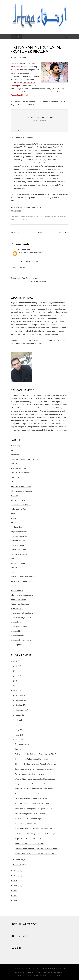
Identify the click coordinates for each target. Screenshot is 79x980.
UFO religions (16, 645)
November (20, 700)
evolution (14, 495)
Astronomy (15, 455)
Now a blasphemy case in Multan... (29, 794)
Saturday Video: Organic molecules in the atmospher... (37, 848)
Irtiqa (37, 969)
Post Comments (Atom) (31, 278)
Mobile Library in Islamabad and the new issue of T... (36, 853)
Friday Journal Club (18, 509)
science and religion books (21, 618)
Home (40, 232)
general (23, 216)
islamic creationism (18, 550)
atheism (14, 464)
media (13, 559)
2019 (15, 661)
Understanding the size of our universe (30, 814)
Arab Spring (15, 446)
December (20, 695)
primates (14, 586)
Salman (14, 395)
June (17, 725)
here (66, 430)
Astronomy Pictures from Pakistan (24, 459)
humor (13, 523)
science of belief (17, 631)
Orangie (40, 344)
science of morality (18, 636)
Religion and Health (18, 599)
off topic (14, 568)
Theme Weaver (34, 972)
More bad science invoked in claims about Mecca (35, 829)
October (19, 705)
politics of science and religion (23, 577)
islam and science (18, 541)
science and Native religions (22, 613)
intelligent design (17, 527)
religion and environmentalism (23, 595)
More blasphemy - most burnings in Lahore (32, 819)
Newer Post (16, 232)
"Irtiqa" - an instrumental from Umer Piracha (36, 49)
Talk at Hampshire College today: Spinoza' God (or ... (36, 834)
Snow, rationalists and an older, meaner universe (34, 769)
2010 (15, 880)
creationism (15, 477)
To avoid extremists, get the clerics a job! (31, 799)
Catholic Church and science (22, 473)
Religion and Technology (20, 604)
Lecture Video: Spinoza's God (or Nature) (31, 759)
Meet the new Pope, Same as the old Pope (32, 804)
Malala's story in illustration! (26, 824)
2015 (15, 681)
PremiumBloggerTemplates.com (46, 975)
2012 (15, 871)
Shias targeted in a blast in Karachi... (30, 843)
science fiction (16, 622)
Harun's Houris (21, 749)
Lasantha (21, 975)
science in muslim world (20, 627)
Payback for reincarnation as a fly (28, 839)
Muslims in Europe (18, 563)
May (17, 730)
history (13, 518)
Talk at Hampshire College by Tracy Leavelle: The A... (36, 754)
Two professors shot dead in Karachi (30, 774)
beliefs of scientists (18, 468)
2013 (15, 691)
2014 (15, 686)
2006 (15, 900)
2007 (15, 895)
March (18, 740)
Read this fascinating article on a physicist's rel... (34, 809)
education (15, 482)
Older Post (63, 232)
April (17, 735)
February (19, 859)
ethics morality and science (21, 491)
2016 (15, 676)
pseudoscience (17, 590)
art (12, 450)
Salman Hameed (57, 334)
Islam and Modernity (19, 536)
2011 (15, 876)
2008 (15, 890)
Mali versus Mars (22, 744)
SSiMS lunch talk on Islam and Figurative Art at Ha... (36, 764)
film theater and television (21, 504)
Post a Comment (19, 268)
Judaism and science (19, 554)
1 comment (23, 219)
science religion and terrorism (22, 640)
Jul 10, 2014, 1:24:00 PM (28, 262)
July (17, 720)
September (20, 710)
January (19, 864)
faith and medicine (18, 500)
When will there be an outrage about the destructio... (36, 779)
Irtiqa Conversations (19, 532)
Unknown (22, 250)
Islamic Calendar (17, 545)
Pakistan (31, 216)
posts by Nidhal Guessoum (21, 581)
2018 (15, 666)
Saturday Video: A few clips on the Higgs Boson (34, 789)
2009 (15, 886)
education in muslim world (21, 486)
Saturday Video (17, 608)
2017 (15, 671)
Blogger (44, 281)
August (18, 715)
